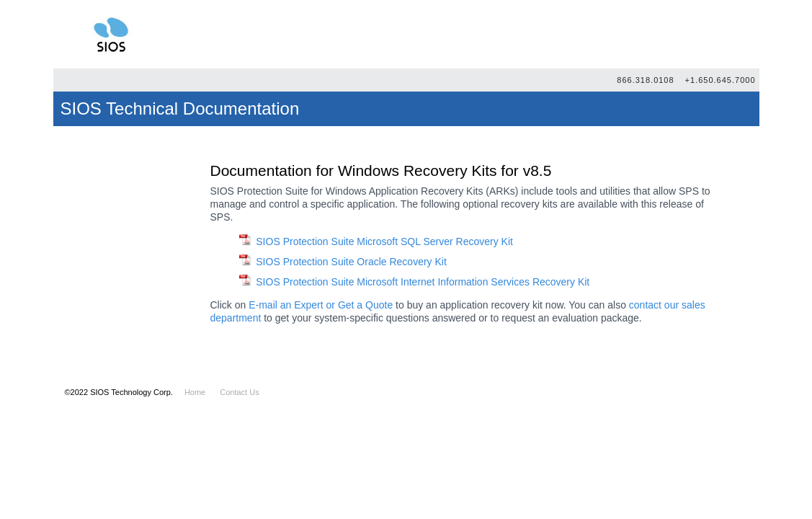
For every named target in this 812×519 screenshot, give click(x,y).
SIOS (111, 34)
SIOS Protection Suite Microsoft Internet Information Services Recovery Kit (423, 282)
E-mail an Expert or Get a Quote (321, 305)
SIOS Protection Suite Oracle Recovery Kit (351, 262)
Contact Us (239, 392)
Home (195, 392)
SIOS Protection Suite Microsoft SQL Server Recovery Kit (384, 241)
